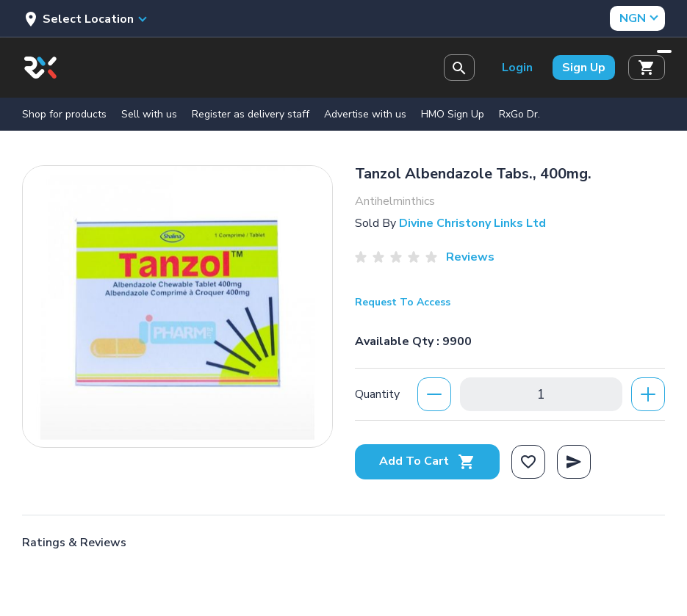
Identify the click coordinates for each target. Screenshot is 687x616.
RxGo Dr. (519, 114)
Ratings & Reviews (74, 543)
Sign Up (584, 68)
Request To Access (403, 302)
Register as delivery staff (251, 114)
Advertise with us (365, 114)
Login (517, 68)
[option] (177, 303)
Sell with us (149, 114)
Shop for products (64, 114)
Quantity (377, 394)
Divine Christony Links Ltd (472, 223)
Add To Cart (427, 461)
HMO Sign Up (453, 114)
